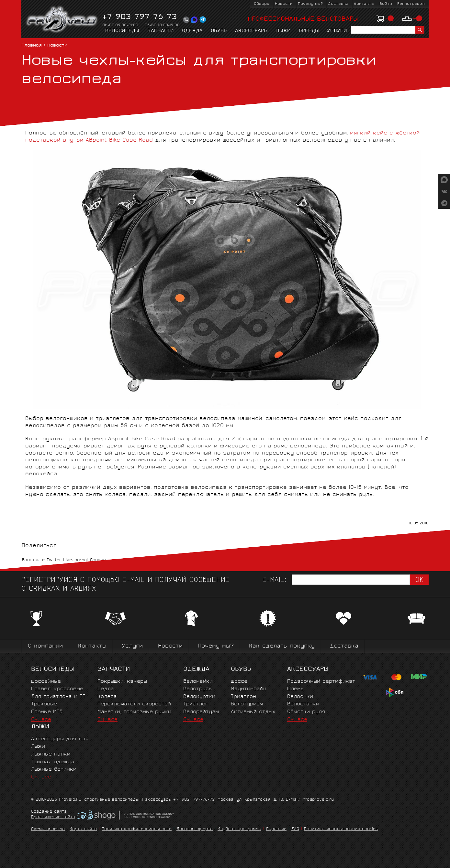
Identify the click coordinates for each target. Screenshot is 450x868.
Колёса (107, 697)
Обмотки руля (306, 712)
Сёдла (106, 689)
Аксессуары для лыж (60, 739)
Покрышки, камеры (122, 682)
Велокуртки (199, 697)
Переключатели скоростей (134, 704)
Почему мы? (310, 4)
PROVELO (62, 20)
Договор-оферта (195, 829)
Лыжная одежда (53, 762)
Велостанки (303, 704)
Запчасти (161, 31)
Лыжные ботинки (54, 770)
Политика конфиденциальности (137, 829)
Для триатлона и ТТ (58, 697)
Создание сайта (49, 812)
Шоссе (239, 682)
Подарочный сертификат (321, 682)
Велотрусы (198, 689)
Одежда (192, 31)
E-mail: (274, 580)
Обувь (219, 31)
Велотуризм (247, 704)
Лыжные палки (51, 754)
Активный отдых (253, 712)
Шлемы (296, 689)
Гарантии (276, 829)
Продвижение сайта (53, 818)
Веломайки (198, 682)
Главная (32, 46)
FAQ (295, 829)
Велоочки (300, 697)
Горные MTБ (47, 712)
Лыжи (283, 31)
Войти (386, 4)
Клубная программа (239, 829)
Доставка (338, 4)
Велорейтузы (201, 712)
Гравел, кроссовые (57, 689)
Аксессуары (251, 31)
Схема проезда (48, 829)
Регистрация (411, 4)
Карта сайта (83, 829)
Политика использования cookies (341, 829)
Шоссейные (46, 682)
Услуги (337, 31)
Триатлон (196, 704)
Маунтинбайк (249, 689)
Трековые (44, 704)
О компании (45, 646)
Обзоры (262, 4)
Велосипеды (122, 31)
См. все (41, 720)
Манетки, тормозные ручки (134, 712)
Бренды (309, 31)
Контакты (364, 4)
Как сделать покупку (282, 646)
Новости (284, 4)
